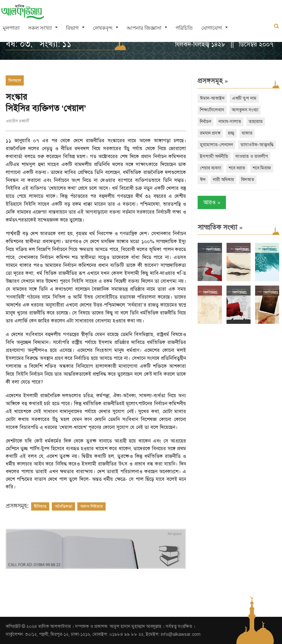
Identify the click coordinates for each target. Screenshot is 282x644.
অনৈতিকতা (63, 506)
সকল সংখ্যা (40, 28)
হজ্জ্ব (231, 133)
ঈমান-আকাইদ (212, 98)
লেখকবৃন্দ (103, 28)
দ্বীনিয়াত (40, 506)
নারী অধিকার (223, 180)
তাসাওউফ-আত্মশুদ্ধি (257, 145)
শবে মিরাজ (262, 168)
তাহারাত (256, 122)
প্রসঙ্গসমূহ (213, 81)
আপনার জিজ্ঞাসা (144, 28)
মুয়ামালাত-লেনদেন (216, 145)
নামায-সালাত (230, 122)
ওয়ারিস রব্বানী (17, 121)
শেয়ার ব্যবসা (211, 168)
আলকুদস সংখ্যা (245, 110)
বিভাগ (72, 28)
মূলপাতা (11, 28)
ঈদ (203, 180)
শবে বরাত (237, 168)
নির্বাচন (206, 122)
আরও (212, 202)
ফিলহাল (15, 80)
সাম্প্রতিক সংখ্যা (220, 227)
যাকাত (247, 133)
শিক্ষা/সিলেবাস (212, 110)
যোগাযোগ (212, 28)
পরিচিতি (184, 28)
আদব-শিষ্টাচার (91, 506)
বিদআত (248, 180)
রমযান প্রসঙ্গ (210, 133)
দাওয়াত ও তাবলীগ (252, 156)
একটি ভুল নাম (244, 98)
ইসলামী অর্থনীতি (214, 156)
